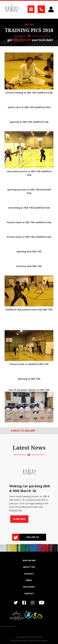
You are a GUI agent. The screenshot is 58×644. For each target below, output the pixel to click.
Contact (29, 593)
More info (19, 519)
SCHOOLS (29, 574)
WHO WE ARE (29, 560)
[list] (29, 493)
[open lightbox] (29, 407)
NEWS (29, 580)
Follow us (33, 537)
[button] (31, 9)
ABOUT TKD (29, 567)
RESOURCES (29, 587)
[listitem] (29, 493)
